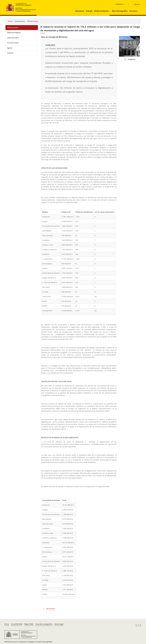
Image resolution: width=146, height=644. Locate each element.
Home (10, 21)
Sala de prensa (20, 21)
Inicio (7, 624)
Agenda (10, 48)
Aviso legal (59, 624)
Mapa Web (29, 624)
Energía (89, 11)
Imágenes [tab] (129, 59)
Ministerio (80, 11)
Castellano (120, 4)
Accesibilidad (17, 624)
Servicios (133, 11)
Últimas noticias (33, 21)
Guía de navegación (44, 624)
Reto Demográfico (120, 11)
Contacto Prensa (13, 43)
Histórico (10, 53)
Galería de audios (13, 38)
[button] (110, 11)
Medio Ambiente (101, 11)
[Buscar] (136, 4)
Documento (51, 609)
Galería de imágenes (14, 33)
